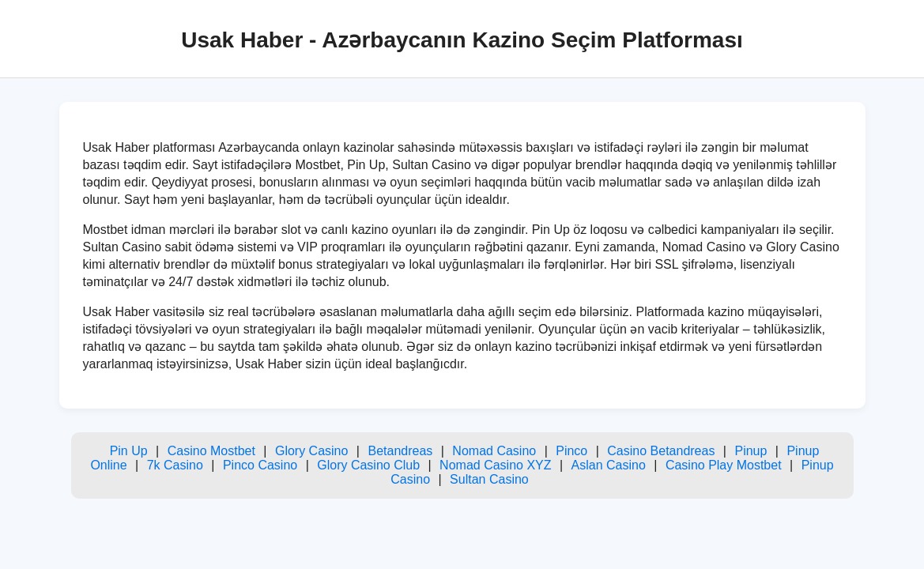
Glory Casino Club (368, 465)
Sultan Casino (489, 479)
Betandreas (400, 451)
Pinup (751, 451)
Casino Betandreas (661, 451)
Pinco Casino (260, 465)
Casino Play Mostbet (724, 465)
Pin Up (129, 451)
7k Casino (175, 465)
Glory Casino (311, 451)
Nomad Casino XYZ (495, 465)
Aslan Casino (609, 465)
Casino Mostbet (211, 451)
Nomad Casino (494, 451)
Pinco (571, 451)
